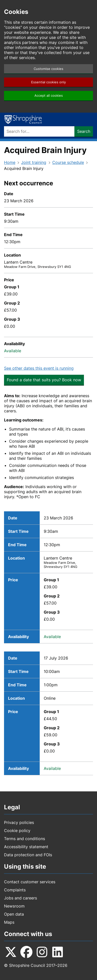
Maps (9, 922)
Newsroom (14, 906)
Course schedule (68, 162)
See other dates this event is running (39, 368)
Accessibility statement (26, 847)
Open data (14, 914)
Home (10, 162)
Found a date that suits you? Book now (44, 380)
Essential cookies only (48, 82)
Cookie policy (17, 831)
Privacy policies (19, 822)
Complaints (15, 890)
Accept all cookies (49, 96)
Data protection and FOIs (28, 855)
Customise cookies (48, 69)
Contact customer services (30, 882)
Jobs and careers (20, 898)
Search (84, 131)
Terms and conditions (25, 839)
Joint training (34, 162)
